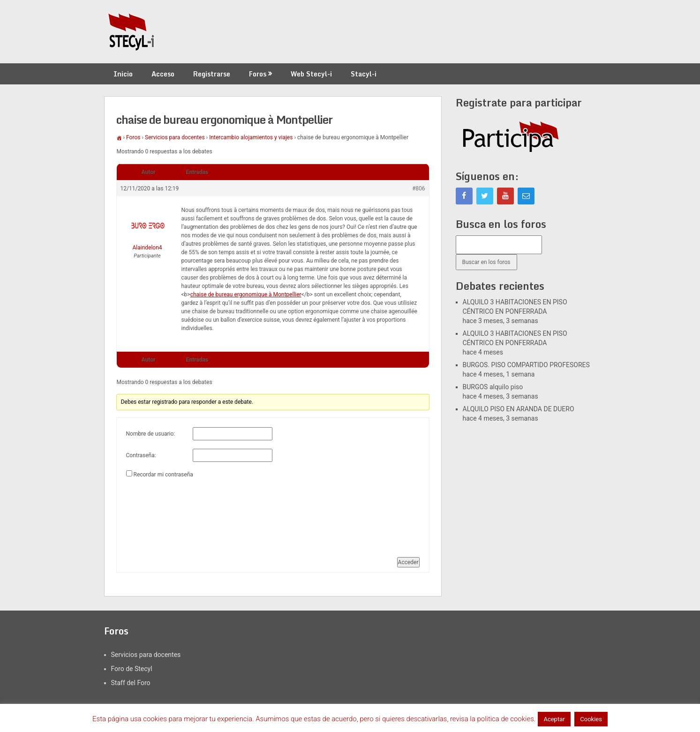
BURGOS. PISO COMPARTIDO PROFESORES (526, 365)
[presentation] (165, 514)
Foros (258, 74)
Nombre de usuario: (151, 434)
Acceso (163, 74)
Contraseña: (141, 455)
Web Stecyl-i (311, 74)
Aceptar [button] (554, 719)
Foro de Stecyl (132, 669)
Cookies (591, 719)
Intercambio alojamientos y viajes (251, 137)
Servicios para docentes (175, 137)
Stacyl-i (364, 74)
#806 (419, 189)
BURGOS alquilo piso (493, 387)
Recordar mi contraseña (163, 475)
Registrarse (212, 74)
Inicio (123, 74)
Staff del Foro (131, 683)
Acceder (408, 562)
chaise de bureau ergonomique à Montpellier (246, 294)
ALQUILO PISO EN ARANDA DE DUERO (519, 409)
